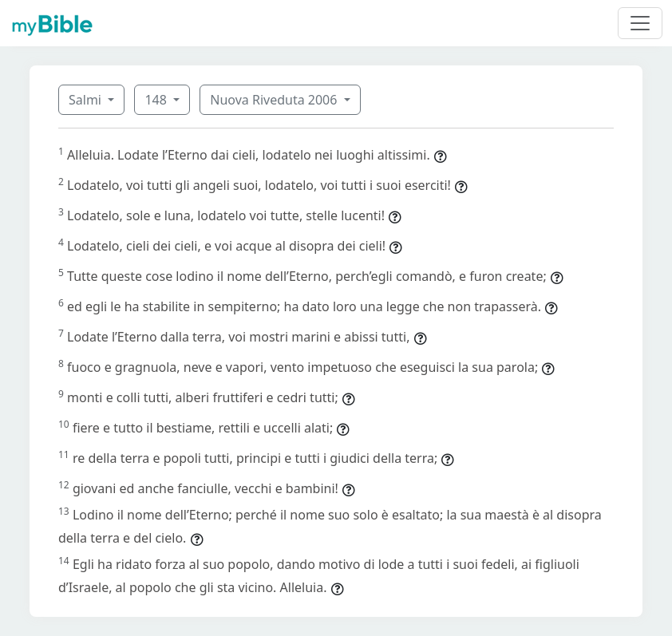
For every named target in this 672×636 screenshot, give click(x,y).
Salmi (87, 100)
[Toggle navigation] (640, 23)
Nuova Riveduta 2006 (275, 100)
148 (157, 100)
